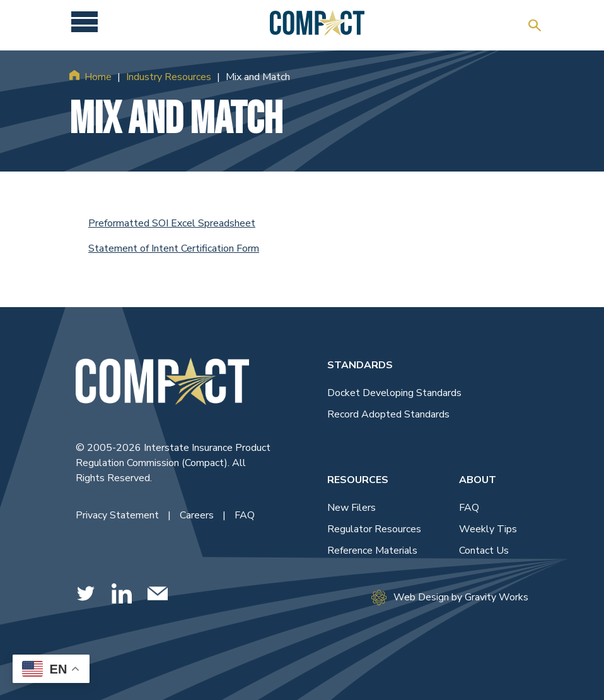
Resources (358, 480)
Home (98, 77)
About (478, 480)
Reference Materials (372, 551)
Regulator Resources (374, 529)
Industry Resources (169, 77)
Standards (360, 365)
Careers (198, 515)
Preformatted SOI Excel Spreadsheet (172, 223)
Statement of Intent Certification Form (174, 248)
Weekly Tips (488, 529)
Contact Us (484, 551)
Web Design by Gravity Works (450, 598)
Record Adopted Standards (388, 414)
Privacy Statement (119, 515)
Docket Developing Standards (394, 393)
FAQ (245, 515)
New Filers (351, 508)
